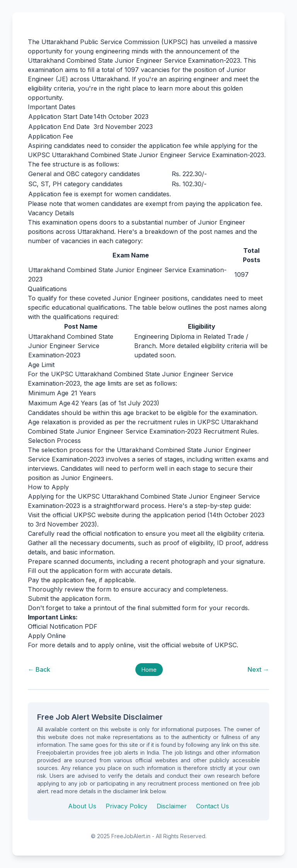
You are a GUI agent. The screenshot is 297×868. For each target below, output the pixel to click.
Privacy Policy (126, 806)
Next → (258, 669)
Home (149, 670)
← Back (39, 669)
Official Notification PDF (63, 626)
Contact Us (213, 806)
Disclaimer (172, 806)
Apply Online (47, 636)
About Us (82, 806)
